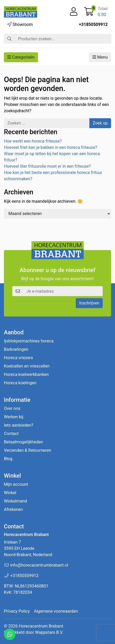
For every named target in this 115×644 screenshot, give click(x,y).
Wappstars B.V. (49, 632)
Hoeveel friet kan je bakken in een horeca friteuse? (51, 147)
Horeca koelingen (20, 383)
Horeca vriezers (18, 358)
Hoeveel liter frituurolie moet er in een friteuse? (47, 166)
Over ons (12, 408)
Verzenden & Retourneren (28, 450)
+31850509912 (93, 24)
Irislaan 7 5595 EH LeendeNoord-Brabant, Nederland (28, 548)
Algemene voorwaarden (56, 611)
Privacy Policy (17, 611)
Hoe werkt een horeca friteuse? (33, 141)
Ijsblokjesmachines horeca (29, 341)
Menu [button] (100, 57)
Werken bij (14, 417)
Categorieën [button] (21, 57)
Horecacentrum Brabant (41, 626)
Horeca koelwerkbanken (26, 374)
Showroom (20, 24)
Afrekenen (13, 509)
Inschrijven (89, 303)
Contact (11, 434)
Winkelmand (15, 501)
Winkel (10, 493)
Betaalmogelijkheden (23, 442)
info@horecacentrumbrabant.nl (39, 565)
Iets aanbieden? (19, 425)
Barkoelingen (16, 349)
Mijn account (16, 484)
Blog (8, 459)
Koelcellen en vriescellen (27, 366)
